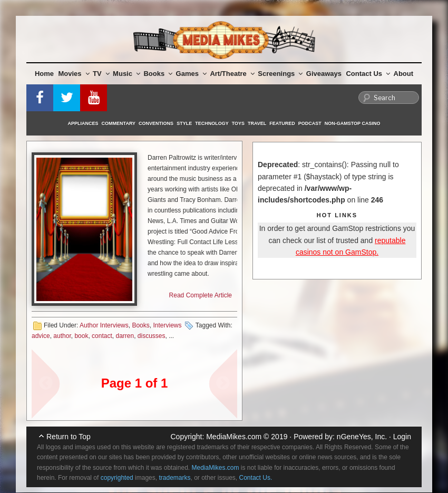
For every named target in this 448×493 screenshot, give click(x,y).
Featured (282, 123)
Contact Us (368, 74)
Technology (212, 123)
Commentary (119, 123)
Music (126, 74)
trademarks (174, 478)
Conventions (156, 123)
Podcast (310, 123)
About (404, 74)
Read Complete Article (201, 295)
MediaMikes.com (234, 437)
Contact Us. (256, 478)
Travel (257, 123)
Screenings (280, 74)
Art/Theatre (232, 74)
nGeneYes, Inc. (362, 437)
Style (184, 123)
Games (191, 74)
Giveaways (324, 74)
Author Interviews (104, 325)
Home (44, 74)
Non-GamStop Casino (353, 123)
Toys (238, 123)
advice (41, 336)
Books (158, 74)
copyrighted (117, 478)
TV (101, 74)
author (62, 336)
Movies (74, 74)
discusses (152, 336)
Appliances (83, 123)
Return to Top (69, 437)
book (81, 336)
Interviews (167, 325)
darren (125, 336)
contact (102, 336)
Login (402, 437)
